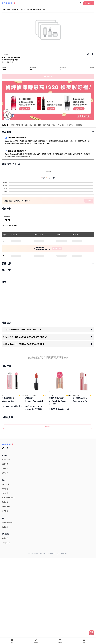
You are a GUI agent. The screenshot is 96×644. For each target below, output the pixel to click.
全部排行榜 (6, 577)
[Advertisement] (48, 276)
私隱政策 (5, 631)
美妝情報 (5, 581)
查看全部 (48, 519)
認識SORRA (6, 552)
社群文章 (5, 561)
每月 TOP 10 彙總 (8, 590)
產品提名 (5, 619)
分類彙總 (5, 586)
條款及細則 (6, 635)
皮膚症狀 (5, 595)
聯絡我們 (5, 565)
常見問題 (5, 603)
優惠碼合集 (6, 599)
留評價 (48, 76)
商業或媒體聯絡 (7, 615)
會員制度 (5, 556)
